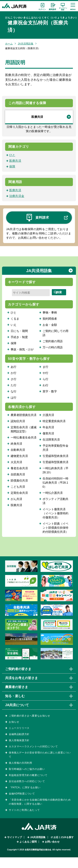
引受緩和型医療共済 (55, 462)
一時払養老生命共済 (24, 437)
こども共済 (18, 487)
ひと (12, 155)
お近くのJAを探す (64, 837)
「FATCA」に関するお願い (25, 787)
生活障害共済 (51, 440)
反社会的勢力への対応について (27, 781)
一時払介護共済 (53, 493)
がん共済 (16, 499)
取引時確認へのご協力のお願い (27, 769)
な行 (14, 391)
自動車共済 (18, 450)
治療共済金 (17, 196)
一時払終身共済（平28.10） (55, 470)
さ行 (14, 379)
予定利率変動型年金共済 (55, 448)
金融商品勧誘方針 (19, 734)
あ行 (14, 367)
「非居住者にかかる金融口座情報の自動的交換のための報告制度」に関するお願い (40, 802)
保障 (12, 166)
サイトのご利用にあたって (24, 810)
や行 (45, 373)
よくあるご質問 (28, 842)
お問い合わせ (52, 842)
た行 (14, 385)
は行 (14, 398)
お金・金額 (50, 325)
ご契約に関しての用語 (55, 333)
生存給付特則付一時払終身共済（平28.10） (55, 483)
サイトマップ (15, 837)
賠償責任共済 (19, 481)
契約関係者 (50, 319)
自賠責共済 (18, 474)
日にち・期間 (19, 331)
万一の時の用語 (53, 347)
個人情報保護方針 (19, 740)
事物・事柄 (50, 312)
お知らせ (14, 722)
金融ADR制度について (22, 794)
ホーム (9, 44)
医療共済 (37, 117)
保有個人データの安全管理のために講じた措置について (40, 755)
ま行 (45, 367)
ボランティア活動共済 (55, 501)
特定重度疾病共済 (54, 421)
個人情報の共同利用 (20, 763)
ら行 (45, 379)
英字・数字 (50, 391)
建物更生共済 (19, 456)
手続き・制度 (19, 337)
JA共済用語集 (26, 44)
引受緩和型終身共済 (55, 456)
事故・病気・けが (22, 349)
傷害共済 (48, 433)
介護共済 (48, 415)
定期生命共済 (19, 493)
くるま (15, 319)
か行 (14, 373)
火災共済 (16, 462)
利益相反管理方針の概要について (28, 775)
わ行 (45, 385)
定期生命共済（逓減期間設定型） (24, 429)
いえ (14, 325)
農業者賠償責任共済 (24, 415)
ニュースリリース (19, 728)
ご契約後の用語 (53, 341)
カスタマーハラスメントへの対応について (33, 746)
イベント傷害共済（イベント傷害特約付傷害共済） (55, 513)
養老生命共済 (19, 468)
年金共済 (48, 427)
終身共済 (16, 444)
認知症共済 (18, 421)
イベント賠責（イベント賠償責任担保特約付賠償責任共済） (55, 528)
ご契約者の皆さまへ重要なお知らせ (29, 716)
